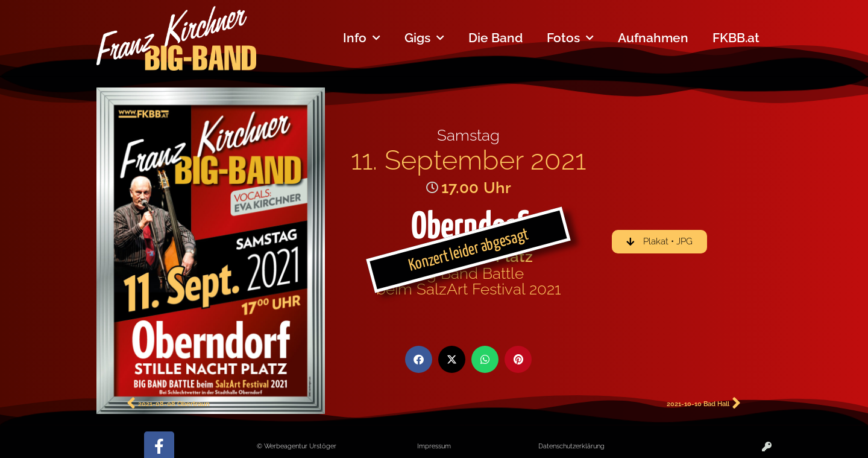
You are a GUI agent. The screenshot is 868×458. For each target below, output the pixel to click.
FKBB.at (736, 38)
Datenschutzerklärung (571, 446)
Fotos (570, 38)
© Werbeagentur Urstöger (297, 446)
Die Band (495, 38)
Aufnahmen (653, 38)
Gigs (424, 38)
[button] (419, 359)
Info (362, 38)
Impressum (434, 446)
